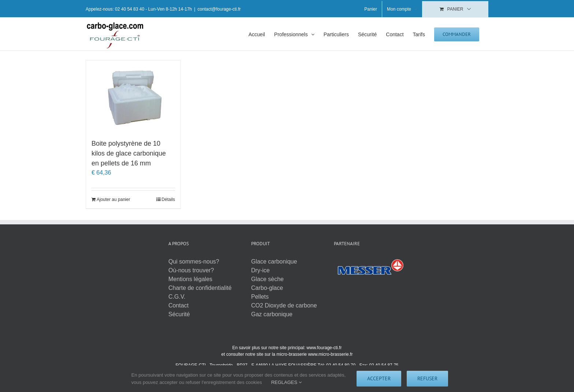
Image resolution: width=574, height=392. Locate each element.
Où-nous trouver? (191, 270)
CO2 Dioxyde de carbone (284, 305)
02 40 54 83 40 (130, 9)
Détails (168, 199)
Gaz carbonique (272, 314)
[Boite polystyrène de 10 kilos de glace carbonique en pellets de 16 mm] (133, 96)
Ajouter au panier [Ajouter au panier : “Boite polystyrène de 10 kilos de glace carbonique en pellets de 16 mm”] (113, 199)
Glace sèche (267, 279)
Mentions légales (190, 279)
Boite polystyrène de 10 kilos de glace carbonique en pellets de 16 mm (129, 153)
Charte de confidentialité (200, 288)
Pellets (260, 297)
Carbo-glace (267, 288)
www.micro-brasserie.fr (330, 354)
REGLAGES (286, 382)
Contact (178, 305)
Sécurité (179, 314)
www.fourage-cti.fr (324, 348)
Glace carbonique (274, 262)
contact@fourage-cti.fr (219, 9)
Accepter (379, 378)
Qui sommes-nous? (194, 262)
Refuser (427, 378)
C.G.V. (177, 297)
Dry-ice (260, 270)
